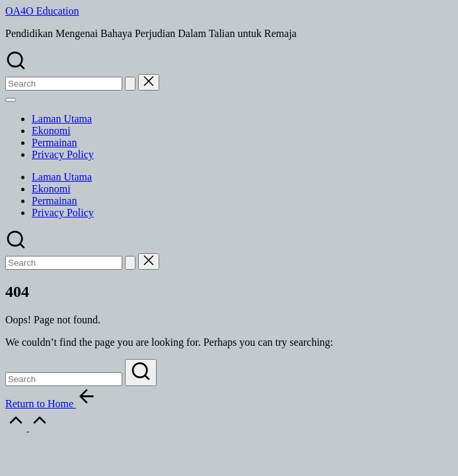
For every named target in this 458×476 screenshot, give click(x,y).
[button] (130, 84)
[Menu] (11, 100)
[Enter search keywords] (64, 379)
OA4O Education (42, 11)
